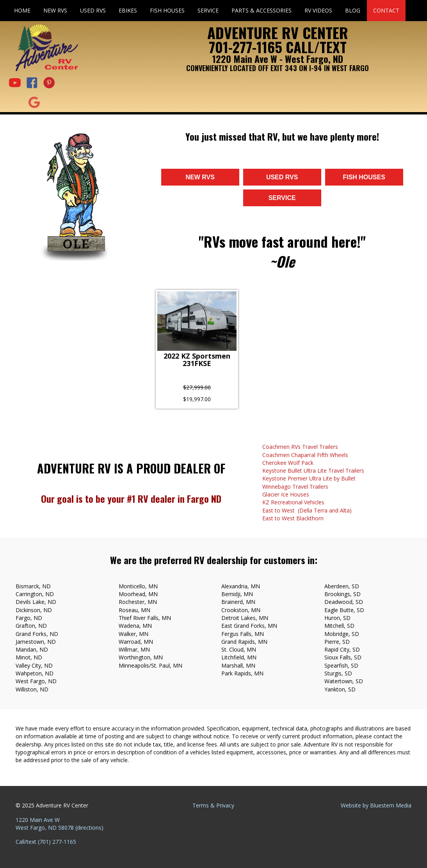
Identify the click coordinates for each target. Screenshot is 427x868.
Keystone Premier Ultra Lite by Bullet (309, 478)
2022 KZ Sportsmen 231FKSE (197, 360)
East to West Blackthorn (293, 518)
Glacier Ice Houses (286, 494)
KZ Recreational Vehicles (293, 502)
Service (208, 10)
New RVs (55, 10)
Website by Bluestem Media (376, 805)
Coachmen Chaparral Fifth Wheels (305, 455)
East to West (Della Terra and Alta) (307, 510)
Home (22, 10)
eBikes (128, 10)
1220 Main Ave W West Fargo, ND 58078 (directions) (60, 824)
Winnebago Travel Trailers (295, 487)
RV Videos (318, 10)
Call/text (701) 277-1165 (46, 842)
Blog (353, 10)
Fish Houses (167, 10)
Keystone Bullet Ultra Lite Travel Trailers (313, 471)
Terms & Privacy (213, 805)
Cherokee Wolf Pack (288, 463)
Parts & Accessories (262, 10)
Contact (386, 10)
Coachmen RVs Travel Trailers (300, 447)
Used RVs (93, 10)
